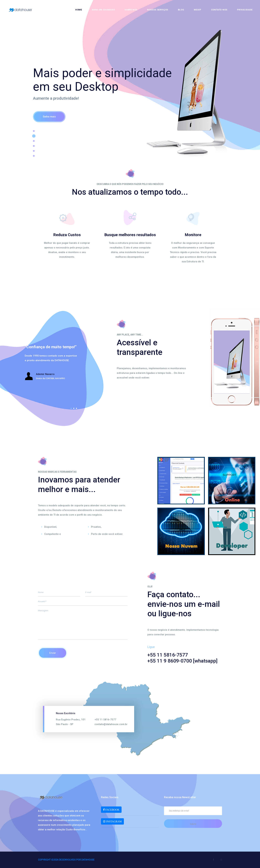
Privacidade (245, 10)
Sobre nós (131, 10)
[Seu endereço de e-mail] (193, 811)
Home (79, 10)
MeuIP (197, 10)
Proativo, (96, 527)
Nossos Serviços (158, 10)
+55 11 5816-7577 (105, 719)
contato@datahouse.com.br (111, 724)
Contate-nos (219, 10)
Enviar (53, 653)
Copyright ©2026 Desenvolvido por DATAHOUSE (66, 860)
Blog (181, 10)
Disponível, (51, 527)
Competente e (53, 534)
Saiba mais (49, 117)
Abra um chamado (103, 10)
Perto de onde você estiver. (107, 534)
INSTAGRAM (114, 821)
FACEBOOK (112, 810)
